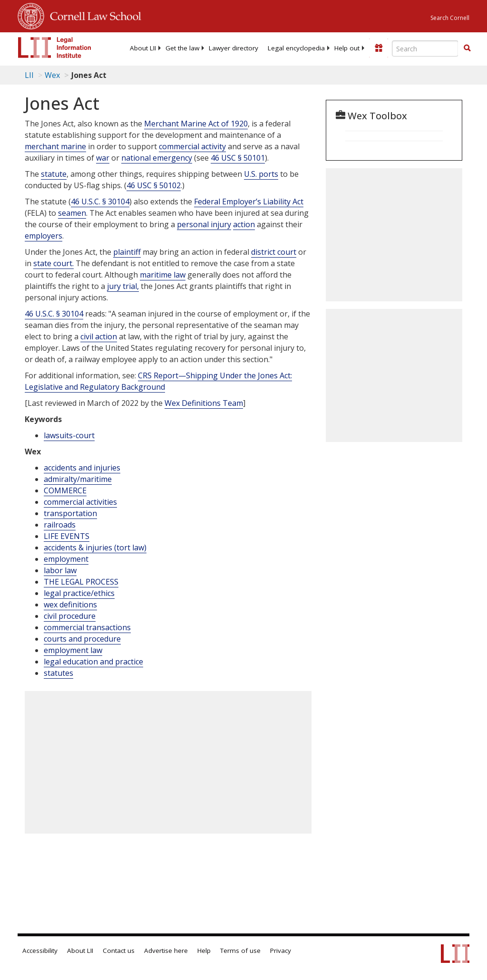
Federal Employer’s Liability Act (249, 202)
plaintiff (127, 252)
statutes (58, 673)
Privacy (281, 951)
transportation (70, 513)
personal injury (204, 224)
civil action (99, 336)
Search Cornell (450, 18)
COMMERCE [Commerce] (65, 490)
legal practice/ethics (79, 593)
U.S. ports (261, 174)
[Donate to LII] (379, 48)
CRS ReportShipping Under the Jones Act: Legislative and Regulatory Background (158, 381)
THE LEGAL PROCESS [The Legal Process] (81, 582)
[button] (467, 48)
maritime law (163, 275)
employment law (73, 650)
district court (274, 252)
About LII (143, 48)
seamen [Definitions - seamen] (72, 213)
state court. (54, 263)
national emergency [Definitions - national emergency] (157, 158)
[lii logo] (55, 48)
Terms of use (240, 951)
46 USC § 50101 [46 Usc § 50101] (238, 158)
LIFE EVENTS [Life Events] (67, 536)
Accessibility (40, 951)
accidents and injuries (82, 468)
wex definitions (70, 605)
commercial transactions (87, 627)
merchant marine (55, 146)
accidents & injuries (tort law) (95, 548)
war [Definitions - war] (103, 158)
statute (54, 174)
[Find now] (467, 48)
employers (44, 236)
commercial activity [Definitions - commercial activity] (192, 146)
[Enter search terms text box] (425, 48)
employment (66, 559)
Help (204, 951)
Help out (347, 48)
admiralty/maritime (78, 479)
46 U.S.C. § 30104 (100, 202)
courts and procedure (82, 639)
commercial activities (80, 502)
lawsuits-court (69, 435)
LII (29, 75)
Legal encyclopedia (296, 48)
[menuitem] (143, 48)
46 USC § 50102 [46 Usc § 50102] (154, 185)
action (244, 224)
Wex (52, 75)
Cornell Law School (93, 15)
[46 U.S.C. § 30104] (54, 314)
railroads (60, 525)
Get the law (182, 48)
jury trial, (123, 286)
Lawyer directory (234, 48)
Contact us (119, 951)
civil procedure (70, 616)
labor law (60, 570)
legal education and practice (93, 662)
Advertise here (166, 951)
